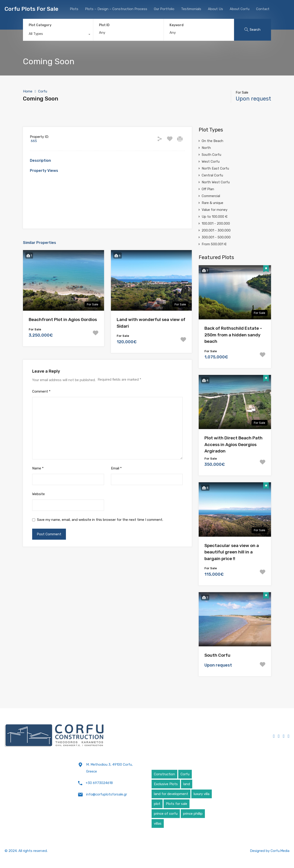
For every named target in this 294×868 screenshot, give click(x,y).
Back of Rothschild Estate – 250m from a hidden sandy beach (233, 335)
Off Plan (208, 189)
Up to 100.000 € (215, 217)
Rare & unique (212, 203)
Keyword (177, 25)
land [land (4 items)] (187, 784)
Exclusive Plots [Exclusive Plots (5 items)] (166, 784)
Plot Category (40, 25)
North (206, 148)
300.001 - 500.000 (216, 237)
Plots (74, 9)
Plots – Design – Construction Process (116, 9)
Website (38, 494)
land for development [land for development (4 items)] (171, 794)
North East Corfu (215, 168)
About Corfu (240, 9)
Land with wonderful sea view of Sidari (151, 323)
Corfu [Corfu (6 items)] (185, 774)
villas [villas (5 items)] (158, 823)
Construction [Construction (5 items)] (164, 774)
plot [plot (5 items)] (157, 804)
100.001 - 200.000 (216, 223)
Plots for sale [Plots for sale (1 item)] (177, 804)
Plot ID (104, 25)
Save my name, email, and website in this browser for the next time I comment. (100, 520)
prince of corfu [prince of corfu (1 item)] (166, 814)
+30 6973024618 (99, 783)
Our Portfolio (164, 9)
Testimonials (191, 9)
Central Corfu (212, 175)
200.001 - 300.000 (216, 230)
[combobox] (58, 35)
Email (116, 468)
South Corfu (211, 155)
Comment (41, 391)
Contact (263, 9)
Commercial (211, 196)
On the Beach (212, 141)
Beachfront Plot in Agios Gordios (63, 320)
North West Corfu (216, 182)
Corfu (43, 91)
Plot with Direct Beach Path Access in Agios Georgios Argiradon (233, 444)
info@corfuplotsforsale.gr (107, 794)
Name (38, 468)
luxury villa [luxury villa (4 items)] (202, 794)
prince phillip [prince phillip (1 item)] (193, 814)
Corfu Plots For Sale (31, 9)
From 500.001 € (214, 244)
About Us (215, 9)
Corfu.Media (280, 851)
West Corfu (211, 162)
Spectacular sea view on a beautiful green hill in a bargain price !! (232, 552)
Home (28, 91)
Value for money (215, 210)
